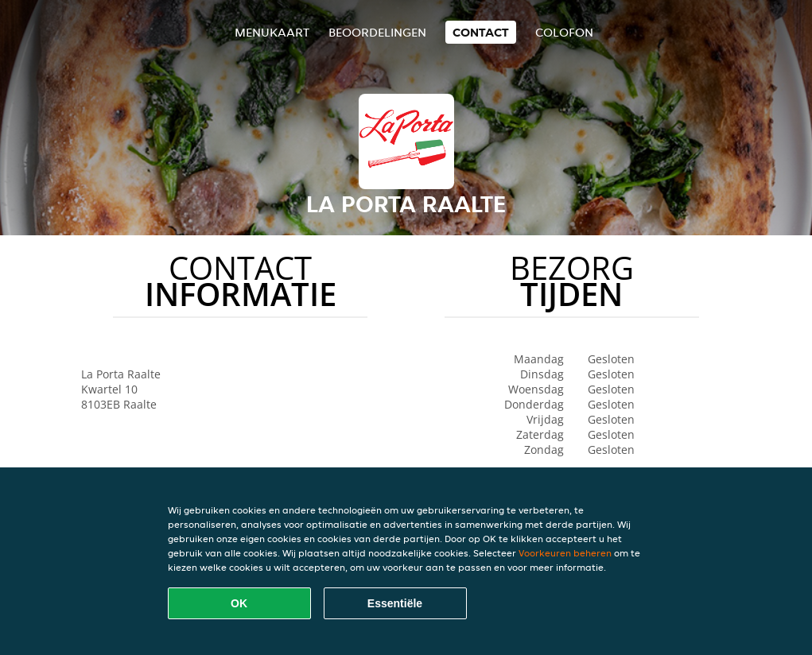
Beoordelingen (377, 32)
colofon (564, 32)
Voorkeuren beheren (565, 553)
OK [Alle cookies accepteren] (239, 603)
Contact (481, 32)
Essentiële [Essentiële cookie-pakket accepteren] (395, 603)
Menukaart (272, 32)
